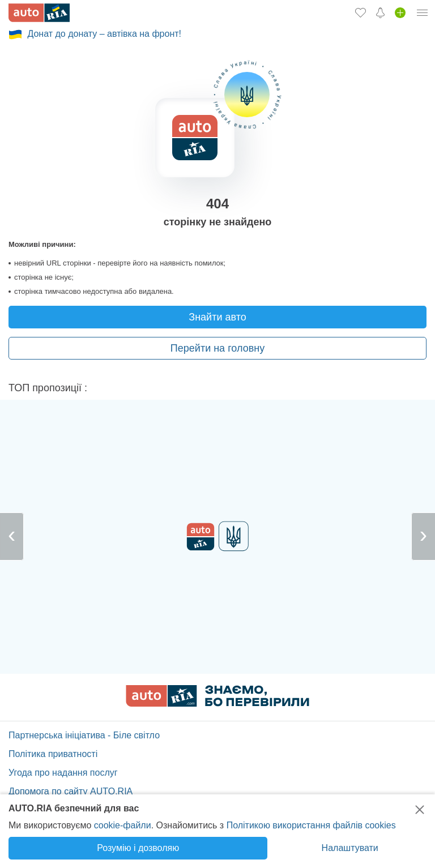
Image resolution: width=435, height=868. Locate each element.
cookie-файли (123, 825)
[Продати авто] (400, 12)
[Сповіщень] (380, 12)
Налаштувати (350, 848)
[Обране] (361, 12)
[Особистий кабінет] (423, 12)
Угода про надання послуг (63, 773)
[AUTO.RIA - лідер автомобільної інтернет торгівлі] (39, 13)
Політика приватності (53, 754)
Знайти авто (217, 317)
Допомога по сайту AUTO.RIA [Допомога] (71, 791)
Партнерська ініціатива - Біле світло (84, 735)
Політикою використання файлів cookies (311, 825)
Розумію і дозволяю (138, 848)
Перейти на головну (217, 348)
